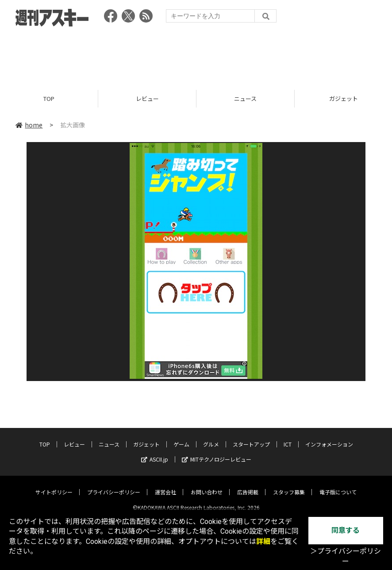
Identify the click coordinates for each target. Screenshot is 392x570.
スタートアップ (251, 437)
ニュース (245, 98)
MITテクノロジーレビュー (217, 452)
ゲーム (181, 437)
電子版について (338, 485)
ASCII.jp (155, 452)
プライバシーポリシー (114, 485)
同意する (346, 530)
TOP (49, 98)
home (29, 125)
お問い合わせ (207, 485)
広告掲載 (248, 485)
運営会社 (165, 485)
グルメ (211, 437)
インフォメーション (329, 437)
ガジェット (146, 437)
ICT (288, 437)
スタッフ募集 (289, 485)
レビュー (147, 98)
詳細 (263, 541)
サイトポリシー (54, 485)
